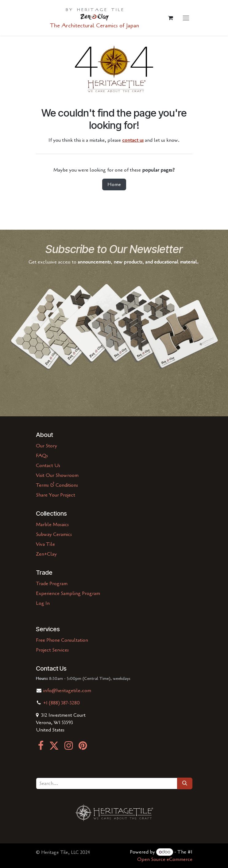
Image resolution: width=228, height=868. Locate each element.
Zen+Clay (46, 554)
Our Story (46, 446)
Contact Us (48, 466)
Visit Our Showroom (57, 475)
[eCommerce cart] (171, 18)
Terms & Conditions (57, 485)
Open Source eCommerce (165, 859)
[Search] (185, 783)
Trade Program (52, 584)
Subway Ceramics (54, 534)
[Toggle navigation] (186, 18)
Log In (43, 603)
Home (114, 184)
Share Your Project (56, 495)
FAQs (42, 456)
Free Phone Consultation (62, 640)
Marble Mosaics (52, 525)
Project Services (52, 650)
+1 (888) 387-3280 (62, 703)
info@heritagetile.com (67, 691)
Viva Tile (45, 544)
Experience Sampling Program (68, 593)
